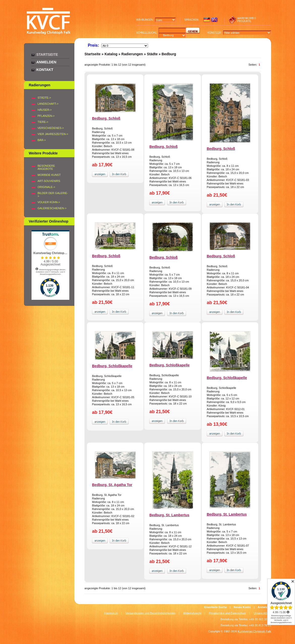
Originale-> (46, 187)
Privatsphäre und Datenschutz (228, 613)
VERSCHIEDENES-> (51, 128)
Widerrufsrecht (192, 613)
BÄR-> (42, 140)
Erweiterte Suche (215, 607)
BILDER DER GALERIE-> (53, 195)
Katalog (111, 54)
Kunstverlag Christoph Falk (254, 631)
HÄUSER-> (45, 110)
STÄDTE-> (44, 98)
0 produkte (247, 20)
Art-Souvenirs (49, 181)
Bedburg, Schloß (106, 118)
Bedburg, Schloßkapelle (112, 366)
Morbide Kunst (49, 175)
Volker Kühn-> (49, 202)
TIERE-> (43, 122)
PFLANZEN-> (46, 116)
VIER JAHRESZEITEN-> (53, 134)
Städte (152, 54)
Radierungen (132, 54)
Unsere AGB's (262, 613)
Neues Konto (242, 607)
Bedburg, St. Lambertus (169, 515)
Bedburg (169, 54)
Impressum (111, 613)
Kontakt (45, 70)
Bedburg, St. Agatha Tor (112, 485)
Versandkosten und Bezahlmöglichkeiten (151, 613)
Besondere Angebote (46, 167)
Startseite (47, 55)
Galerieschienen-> (52, 208)
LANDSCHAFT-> (48, 104)
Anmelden (46, 62)
